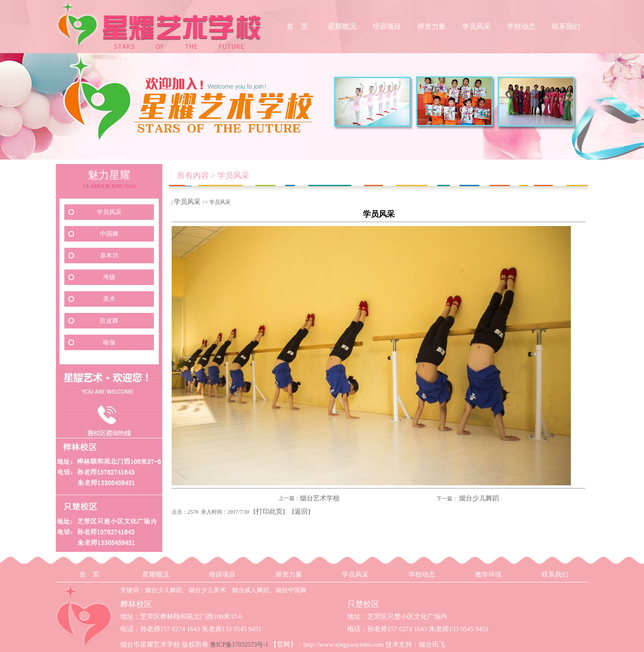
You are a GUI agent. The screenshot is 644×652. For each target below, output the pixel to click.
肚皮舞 (109, 321)
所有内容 (193, 176)
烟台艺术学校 (320, 498)
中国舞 (109, 234)
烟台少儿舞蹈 (479, 498)
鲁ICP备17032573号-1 (239, 645)
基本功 (109, 256)
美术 (109, 299)
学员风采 (476, 26)
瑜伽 (109, 342)
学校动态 (521, 26)
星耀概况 (342, 26)
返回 (301, 511)
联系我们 (566, 26)
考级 (109, 277)
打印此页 (269, 511)
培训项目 (387, 26)
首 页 (297, 26)
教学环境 (488, 574)
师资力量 (432, 26)
